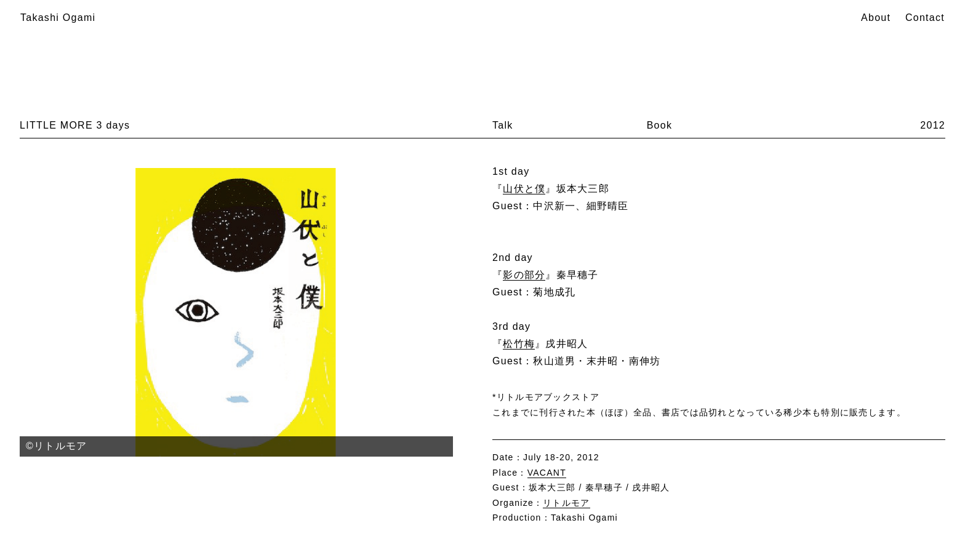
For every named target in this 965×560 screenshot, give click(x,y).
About (876, 18)
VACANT (547, 473)
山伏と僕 (524, 189)
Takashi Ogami (58, 18)
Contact (925, 18)
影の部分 (524, 275)
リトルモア (566, 503)
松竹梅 (519, 344)
